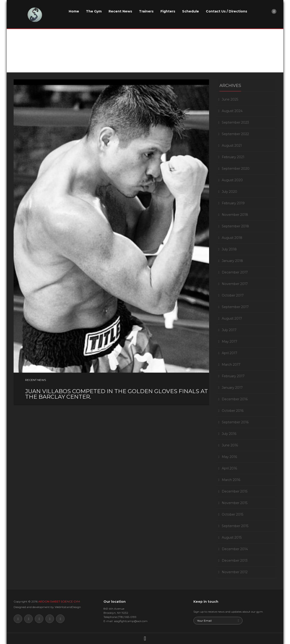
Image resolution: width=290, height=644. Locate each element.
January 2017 (232, 388)
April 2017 (229, 353)
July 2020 (229, 192)
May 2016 (229, 457)
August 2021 (232, 145)
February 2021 (233, 157)
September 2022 (235, 134)
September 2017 (235, 307)
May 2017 (229, 341)
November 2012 (235, 572)
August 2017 (232, 318)
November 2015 (235, 503)
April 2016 (229, 468)
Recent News (120, 11)
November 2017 (235, 284)
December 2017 (235, 272)
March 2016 (231, 480)
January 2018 (232, 261)
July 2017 (229, 330)
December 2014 (235, 549)
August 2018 (232, 238)
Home (74, 11)
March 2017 (231, 365)
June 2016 (230, 445)
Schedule (191, 11)
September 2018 (235, 226)
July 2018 (229, 249)
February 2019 (233, 203)
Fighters (168, 11)
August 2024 (232, 111)
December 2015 (235, 491)
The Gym (94, 11)
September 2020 (236, 169)
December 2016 (235, 399)
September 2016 (235, 422)
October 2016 (233, 411)
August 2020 (232, 180)
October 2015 (232, 514)
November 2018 (235, 215)
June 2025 (230, 99)
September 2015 (235, 526)
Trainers (146, 11)
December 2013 (235, 561)
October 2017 (233, 295)
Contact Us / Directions (226, 11)
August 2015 (232, 537)
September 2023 (235, 122)
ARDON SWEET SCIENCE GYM (59, 601)
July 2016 (229, 434)
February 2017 (233, 376)
